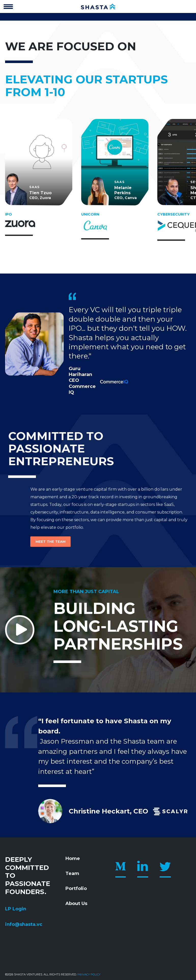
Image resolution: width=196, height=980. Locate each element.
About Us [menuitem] (76, 903)
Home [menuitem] (73, 858)
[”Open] (8, 7)
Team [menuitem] (72, 873)
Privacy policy (89, 974)
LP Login (16, 909)
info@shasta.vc (24, 924)
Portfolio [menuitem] (76, 888)
